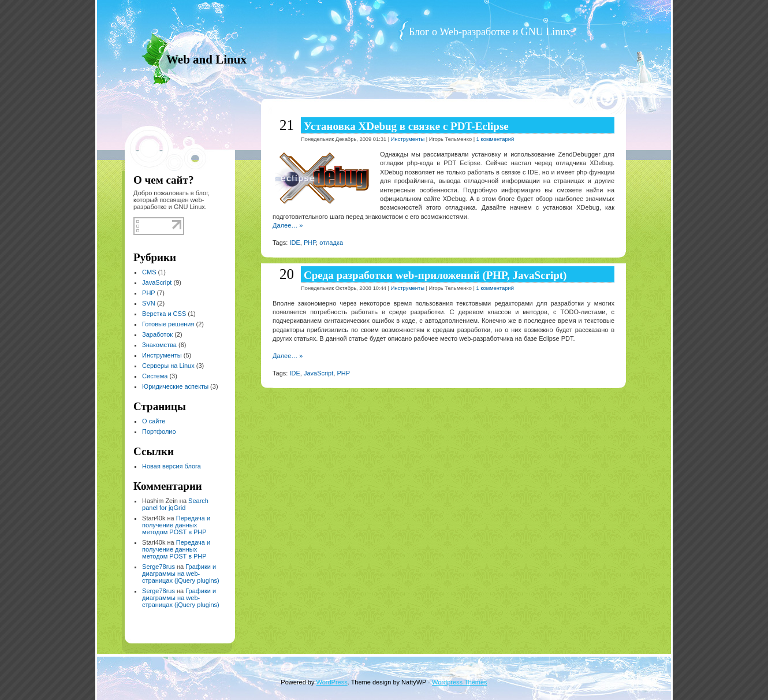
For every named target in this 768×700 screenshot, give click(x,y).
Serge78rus (159, 567)
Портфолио (159, 431)
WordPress (332, 682)
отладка (331, 243)
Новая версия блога (172, 466)
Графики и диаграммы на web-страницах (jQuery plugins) (181, 574)
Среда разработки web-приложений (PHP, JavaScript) (435, 275)
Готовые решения (168, 324)
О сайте (154, 421)
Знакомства (159, 345)
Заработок (157, 334)
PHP (148, 293)
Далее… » (288, 225)
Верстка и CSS (164, 314)
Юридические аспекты (175, 386)
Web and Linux (206, 59)
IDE (294, 243)
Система (155, 376)
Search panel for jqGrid (175, 504)
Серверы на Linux (168, 366)
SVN (149, 303)
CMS (149, 272)
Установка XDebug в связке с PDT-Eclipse (406, 126)
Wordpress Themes (460, 682)
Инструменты (162, 355)
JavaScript (157, 282)
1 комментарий (495, 139)
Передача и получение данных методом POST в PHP (176, 525)
